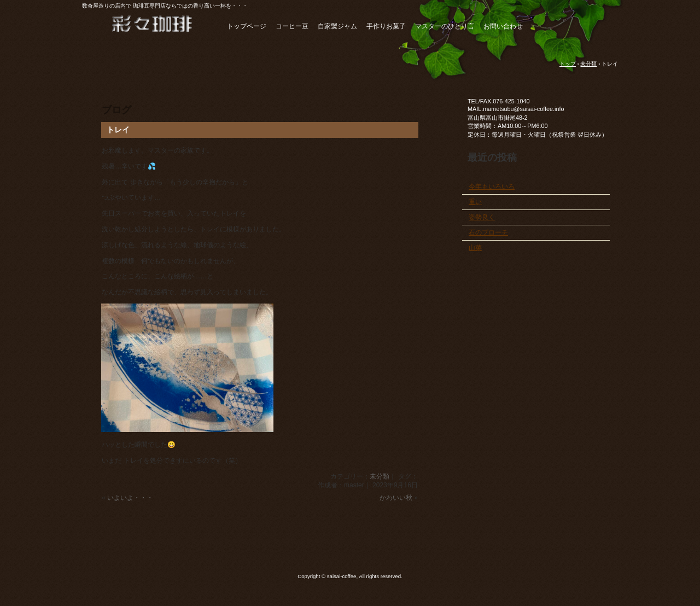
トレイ (118, 130)
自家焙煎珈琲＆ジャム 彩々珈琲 (142, 29)
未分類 (380, 476)
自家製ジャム (337, 26)
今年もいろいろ (492, 187)
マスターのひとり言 (445, 26)
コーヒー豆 (292, 26)
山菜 (475, 248)
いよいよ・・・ (130, 498)
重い (475, 202)
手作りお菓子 (386, 26)
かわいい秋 (396, 498)
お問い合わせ (503, 26)
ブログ (116, 110)
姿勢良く (482, 217)
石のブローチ (488, 232)
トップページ (247, 26)
